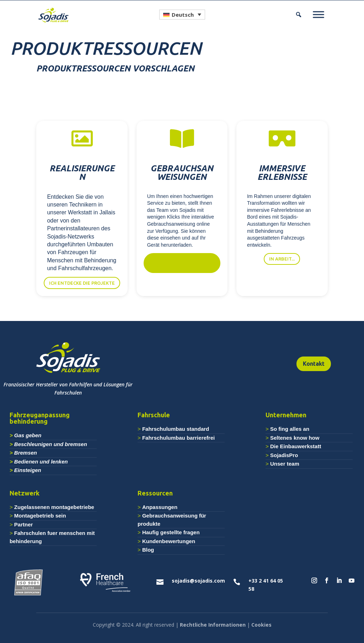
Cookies (261, 625)
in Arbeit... (282, 259)
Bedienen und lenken (41, 462)
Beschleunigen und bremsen (51, 444)
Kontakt (314, 364)
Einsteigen (28, 470)
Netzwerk (25, 493)
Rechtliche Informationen (213, 625)
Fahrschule (154, 415)
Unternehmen (286, 415)
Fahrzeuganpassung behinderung (40, 418)
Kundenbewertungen (169, 541)
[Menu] (318, 14)
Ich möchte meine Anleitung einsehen (182, 263)
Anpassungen (160, 507)
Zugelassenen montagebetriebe (54, 507)
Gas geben (28, 435)
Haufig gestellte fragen (171, 532)
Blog (148, 550)
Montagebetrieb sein (40, 516)
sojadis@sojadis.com (198, 581)
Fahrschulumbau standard (176, 429)
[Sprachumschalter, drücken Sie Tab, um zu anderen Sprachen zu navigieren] (182, 15)
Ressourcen (155, 493)
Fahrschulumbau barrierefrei (178, 438)
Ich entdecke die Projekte (82, 283)
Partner (24, 524)
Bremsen (26, 453)
